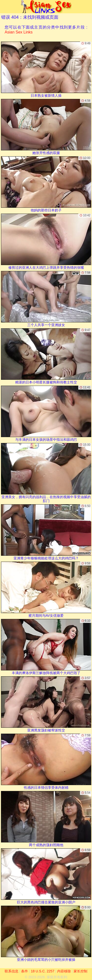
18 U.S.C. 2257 (43, 971)
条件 (25, 971)
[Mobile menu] (4, 7)
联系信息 (12, 971)
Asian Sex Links (19, 32)
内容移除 (64, 971)
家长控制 (80, 971)
